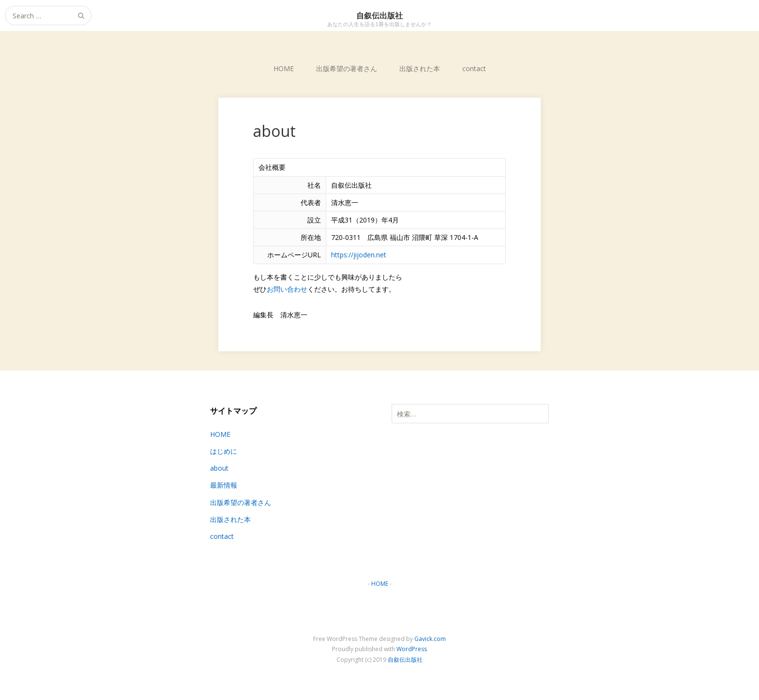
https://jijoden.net (359, 255)
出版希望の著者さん (347, 68)
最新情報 (224, 485)
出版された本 (420, 68)
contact (474, 68)
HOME (284, 68)
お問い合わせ (287, 289)
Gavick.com (430, 639)
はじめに (224, 451)
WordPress (412, 649)
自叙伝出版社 (405, 660)
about (219, 468)
